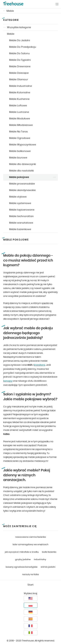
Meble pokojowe (19, 177)
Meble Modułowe (20, 119)
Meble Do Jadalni (20, 40)
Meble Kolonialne (20, 93)
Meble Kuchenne (19, 99)
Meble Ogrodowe (20, 138)
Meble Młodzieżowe (21, 125)
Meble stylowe (18, 197)
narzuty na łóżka (30, 575)
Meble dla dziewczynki (23, 164)
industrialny (40, 560)
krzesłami (40, 365)
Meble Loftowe (18, 106)
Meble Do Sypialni (20, 60)
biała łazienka (49, 552)
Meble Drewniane (20, 67)
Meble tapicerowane (22, 210)
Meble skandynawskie (22, 190)
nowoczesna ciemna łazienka (31, 537)
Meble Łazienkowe (20, 229)
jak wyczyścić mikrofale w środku (22, 552)
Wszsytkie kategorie (19, 27)
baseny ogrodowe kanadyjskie (22, 567)
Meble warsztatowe (21, 223)
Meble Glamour (19, 80)
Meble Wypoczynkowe (23, 145)
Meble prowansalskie (22, 184)
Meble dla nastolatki (21, 171)
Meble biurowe (18, 158)
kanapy (8, 381)
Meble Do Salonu (19, 53)
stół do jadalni (48, 567)
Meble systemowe (20, 203)
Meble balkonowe (20, 151)
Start (30, 585)
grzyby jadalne (23, 560)
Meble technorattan (21, 216)
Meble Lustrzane (19, 112)
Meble (10, 11)
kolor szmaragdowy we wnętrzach (30, 545)
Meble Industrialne (20, 86)
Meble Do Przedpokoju (23, 47)
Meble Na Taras (18, 132)
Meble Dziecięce (19, 73)
